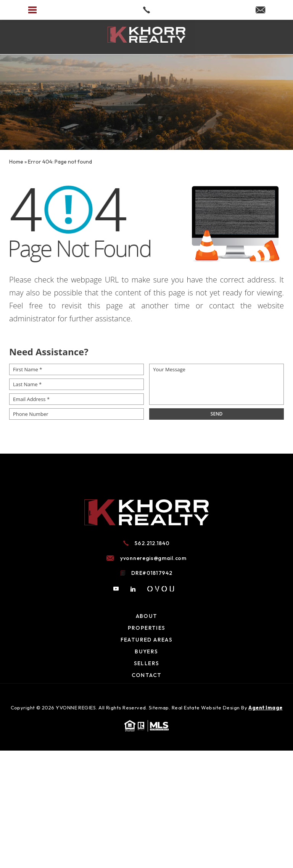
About (147, 616)
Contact (147, 675)
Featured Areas (147, 640)
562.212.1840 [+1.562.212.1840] (152, 543)
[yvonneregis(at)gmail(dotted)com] (260, 10)
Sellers (147, 663)
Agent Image (265, 708)
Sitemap (159, 708)
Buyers (146, 651)
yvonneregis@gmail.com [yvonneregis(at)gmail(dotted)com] (153, 558)
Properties (147, 628)
